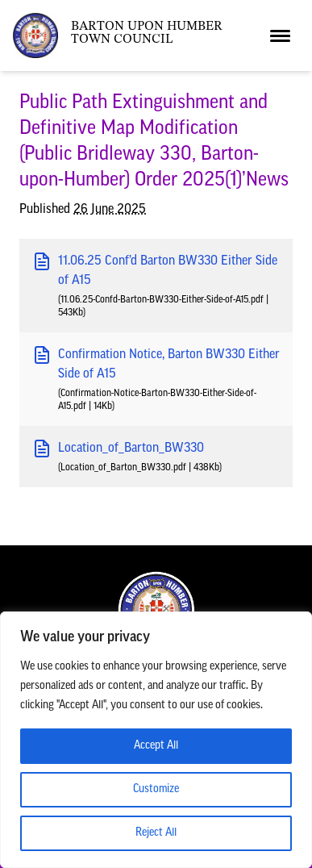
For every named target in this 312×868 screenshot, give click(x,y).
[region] (156, 740)
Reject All (156, 833)
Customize (156, 789)
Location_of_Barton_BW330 (118, 449)
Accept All (156, 746)
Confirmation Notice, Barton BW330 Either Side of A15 (156, 363)
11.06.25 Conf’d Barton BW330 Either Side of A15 (155, 269)
